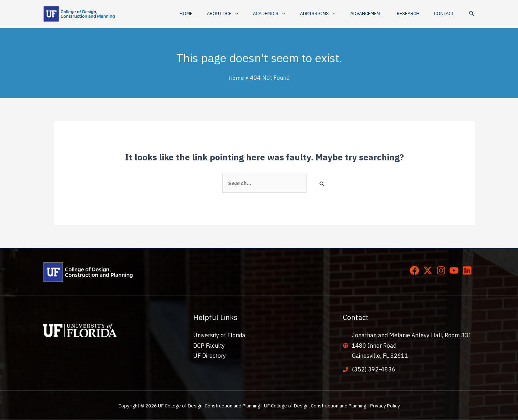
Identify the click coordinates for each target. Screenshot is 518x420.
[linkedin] (469, 271)
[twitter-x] (429, 271)
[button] (250, 14)
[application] (263, 14)
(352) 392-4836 (374, 370)
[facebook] (416, 271)
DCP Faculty (209, 346)
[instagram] (442, 271)
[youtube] (455, 271)
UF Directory (210, 356)
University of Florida (219, 335)
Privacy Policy (385, 406)
